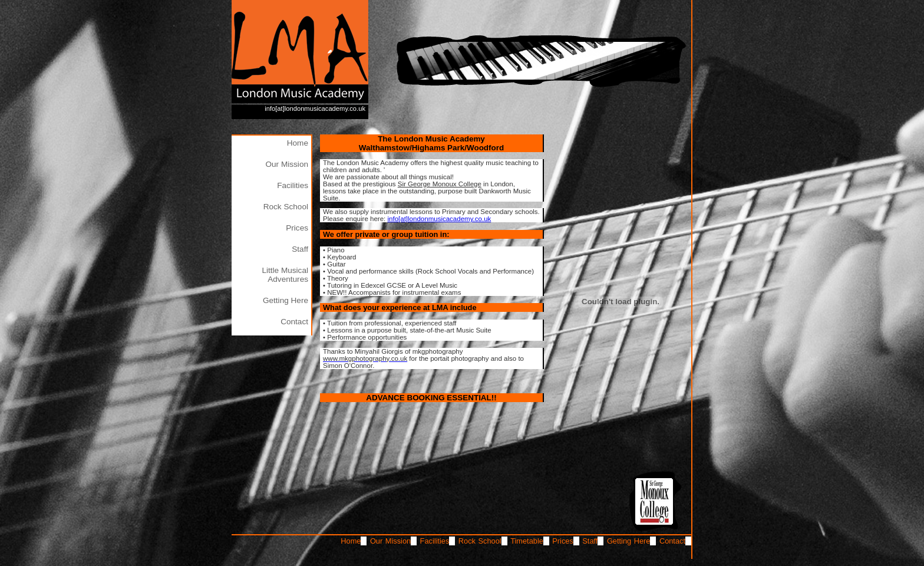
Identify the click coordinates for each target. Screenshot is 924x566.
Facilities (293, 185)
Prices (297, 228)
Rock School (286, 207)
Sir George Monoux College (440, 184)
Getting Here (286, 300)
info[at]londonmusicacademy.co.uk (315, 108)
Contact (294, 322)
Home (298, 143)
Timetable (527, 541)
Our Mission (287, 164)
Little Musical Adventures (285, 275)
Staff (300, 249)
